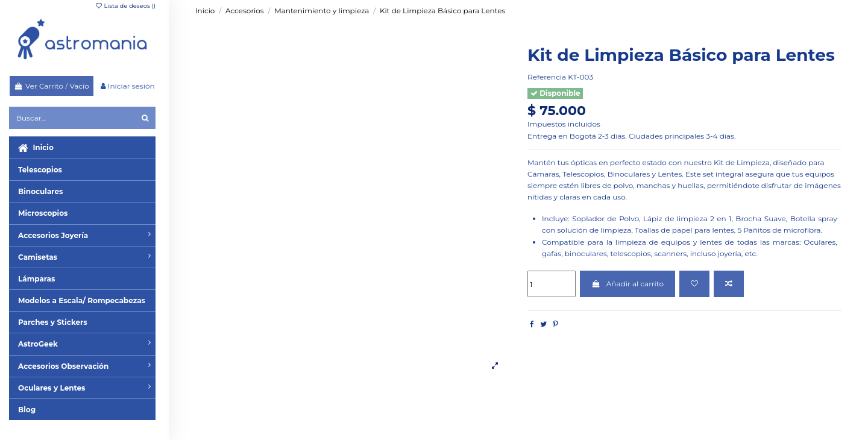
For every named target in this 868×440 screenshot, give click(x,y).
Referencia (547, 77)
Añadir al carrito (627, 284)
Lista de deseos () (125, 6)
